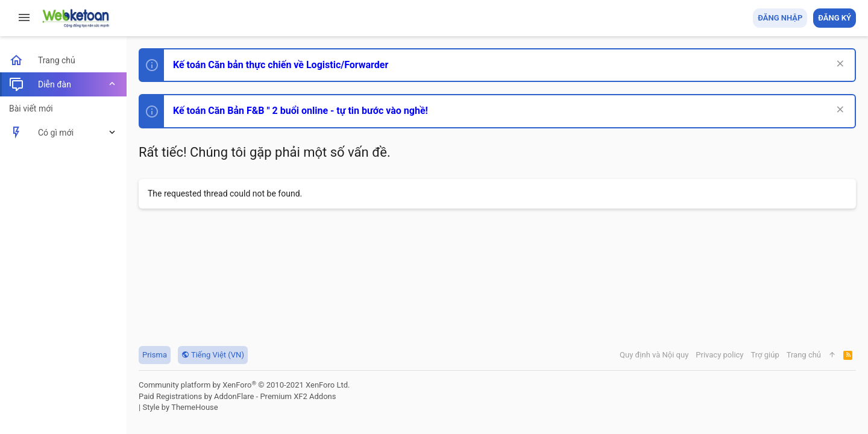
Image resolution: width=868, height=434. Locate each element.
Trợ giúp (765, 355)
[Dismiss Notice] (839, 65)
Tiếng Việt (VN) (213, 355)
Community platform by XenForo (244, 385)
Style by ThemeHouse (180, 407)
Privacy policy (719, 355)
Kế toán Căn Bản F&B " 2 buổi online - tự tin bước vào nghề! (300, 111)
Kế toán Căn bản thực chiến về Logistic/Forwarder (281, 65)
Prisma (155, 355)
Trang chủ (804, 355)
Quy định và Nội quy (654, 355)
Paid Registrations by (237, 396)
